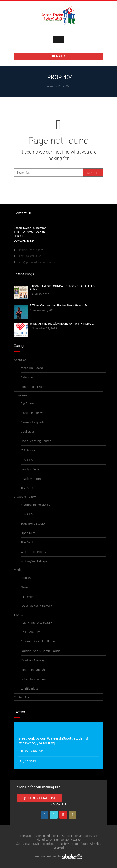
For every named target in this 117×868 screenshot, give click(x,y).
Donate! (58, 56)
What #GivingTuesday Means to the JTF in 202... (62, 324)
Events (18, 614)
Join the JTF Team (33, 387)
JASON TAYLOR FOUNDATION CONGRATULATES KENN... (62, 288)
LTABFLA (27, 460)
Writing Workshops (34, 561)
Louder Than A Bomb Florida (40, 651)
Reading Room (31, 479)
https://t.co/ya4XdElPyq (37, 743)
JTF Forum (28, 597)
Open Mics (28, 533)
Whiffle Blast (29, 688)
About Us (20, 360)
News (24, 587)
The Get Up (28, 488)
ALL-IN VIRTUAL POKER (36, 622)
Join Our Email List (40, 798)
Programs (21, 395)
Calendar (27, 377)
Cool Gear (28, 431)
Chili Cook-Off (30, 632)
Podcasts (27, 578)
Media (18, 570)
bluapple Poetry (32, 413)
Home (50, 87)
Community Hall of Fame (38, 641)
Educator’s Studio (33, 523)
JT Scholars (28, 450)
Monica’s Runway (33, 660)
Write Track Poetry (33, 552)
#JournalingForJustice (35, 505)
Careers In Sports (33, 422)
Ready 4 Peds (30, 469)
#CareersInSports (60, 738)
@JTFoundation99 (31, 751)
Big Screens (29, 403)
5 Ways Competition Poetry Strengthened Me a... (62, 305)
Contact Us (21, 697)
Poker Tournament (34, 679)
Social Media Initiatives (36, 606)
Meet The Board (32, 368)
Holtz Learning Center (36, 441)
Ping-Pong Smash (33, 670)
